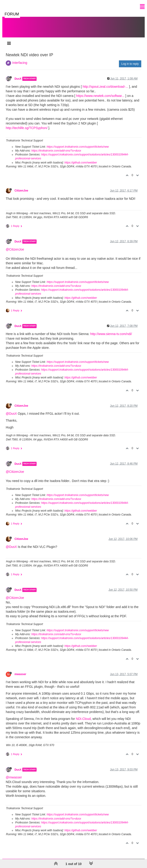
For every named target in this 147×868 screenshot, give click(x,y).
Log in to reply (130, 64)
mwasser (20, 674)
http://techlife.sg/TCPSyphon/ (27, 128)
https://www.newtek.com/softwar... (100, 96)
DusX (18, 79)
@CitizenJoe (15, 249)
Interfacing (20, 63)
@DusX (11, 414)
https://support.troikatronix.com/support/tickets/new (78, 147)
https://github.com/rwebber (81, 163)
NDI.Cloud (83, 719)
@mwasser (14, 777)
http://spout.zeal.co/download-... (105, 87)
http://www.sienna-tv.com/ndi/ (111, 334)
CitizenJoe (21, 191)
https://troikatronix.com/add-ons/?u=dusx (56, 151)
